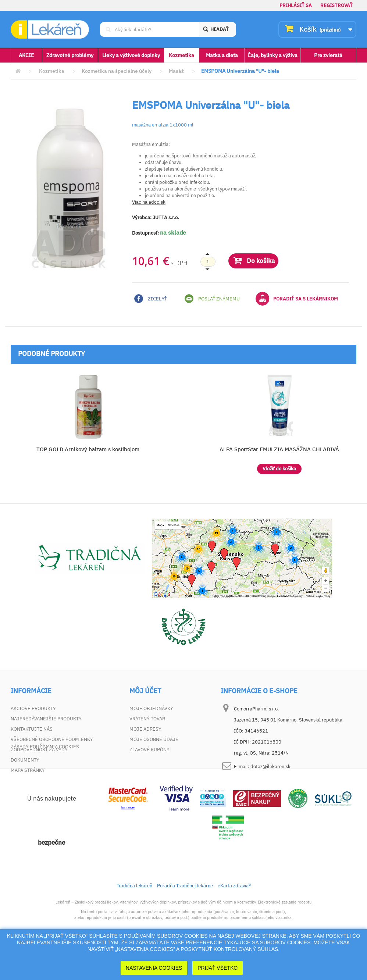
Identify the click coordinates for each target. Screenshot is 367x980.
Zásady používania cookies (45, 781)
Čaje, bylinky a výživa (272, 55)
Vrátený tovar (147, 719)
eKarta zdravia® (234, 920)
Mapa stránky (28, 770)
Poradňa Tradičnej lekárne (185, 920)
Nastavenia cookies (154, 968)
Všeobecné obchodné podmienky (52, 739)
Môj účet (145, 691)
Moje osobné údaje (154, 739)
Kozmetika (181, 55)
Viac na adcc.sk (149, 202)
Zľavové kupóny (149, 750)
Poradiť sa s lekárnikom (297, 299)
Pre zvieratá (328, 55)
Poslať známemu (212, 299)
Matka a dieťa (222, 55)
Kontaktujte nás (32, 729)
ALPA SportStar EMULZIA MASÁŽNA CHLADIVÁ (279, 449)
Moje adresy (145, 729)
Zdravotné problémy (70, 55)
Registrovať (336, 5)
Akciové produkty (33, 708)
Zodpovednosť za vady (39, 750)
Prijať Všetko (218, 968)
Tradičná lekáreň (134, 920)
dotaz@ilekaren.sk (270, 767)
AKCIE (26, 55)
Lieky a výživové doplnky (131, 55)
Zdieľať (150, 299)
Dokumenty (25, 760)
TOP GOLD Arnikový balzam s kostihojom (88, 449)
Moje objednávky (151, 708)
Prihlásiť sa (296, 5)
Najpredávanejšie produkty (46, 719)
